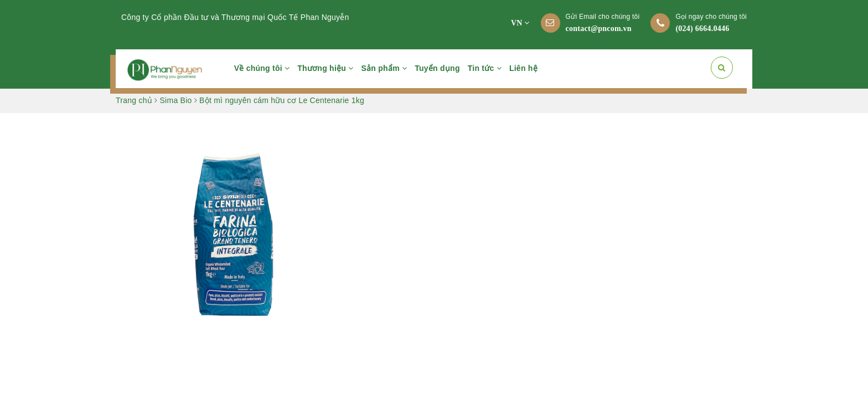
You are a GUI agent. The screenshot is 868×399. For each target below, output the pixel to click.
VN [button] (520, 23)
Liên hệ (523, 68)
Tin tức (485, 68)
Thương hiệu (325, 68)
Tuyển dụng (437, 68)
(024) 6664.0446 (702, 29)
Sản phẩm (384, 68)
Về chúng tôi (262, 68)
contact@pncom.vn (599, 29)
